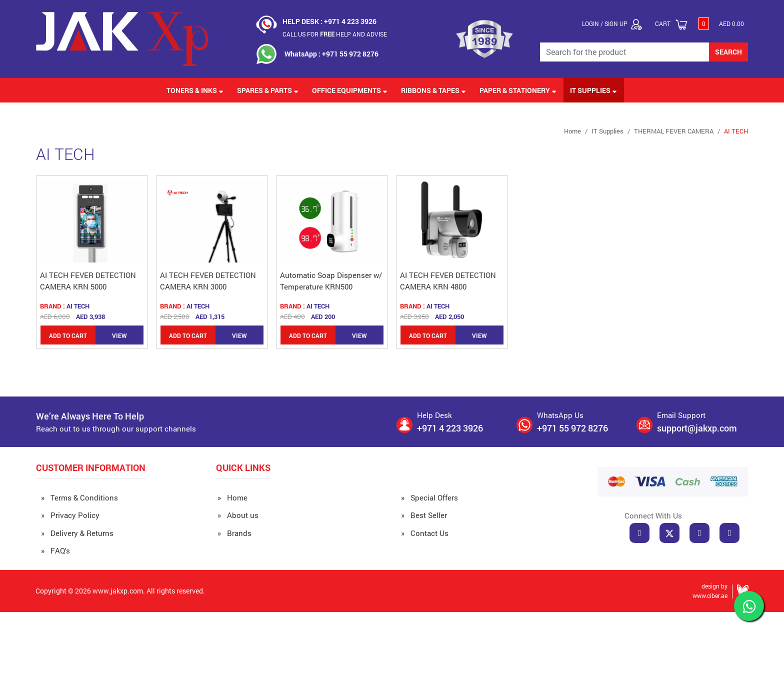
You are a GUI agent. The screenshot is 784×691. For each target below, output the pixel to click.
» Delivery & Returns (77, 533)
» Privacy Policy (70, 515)
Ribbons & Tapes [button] (433, 90)
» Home (232, 497)
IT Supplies (607, 131)
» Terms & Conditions (79, 497)
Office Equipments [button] (350, 90)
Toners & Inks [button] (195, 90)
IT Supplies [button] (593, 90)
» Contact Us (425, 533)
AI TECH (736, 131)
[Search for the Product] (625, 52)
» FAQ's (55, 550)
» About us (238, 515)
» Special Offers (429, 497)
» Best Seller (424, 515)
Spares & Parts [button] (268, 90)
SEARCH (728, 52)
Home (572, 131)
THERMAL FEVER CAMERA (674, 131)
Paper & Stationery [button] (518, 90)
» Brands (234, 533)
